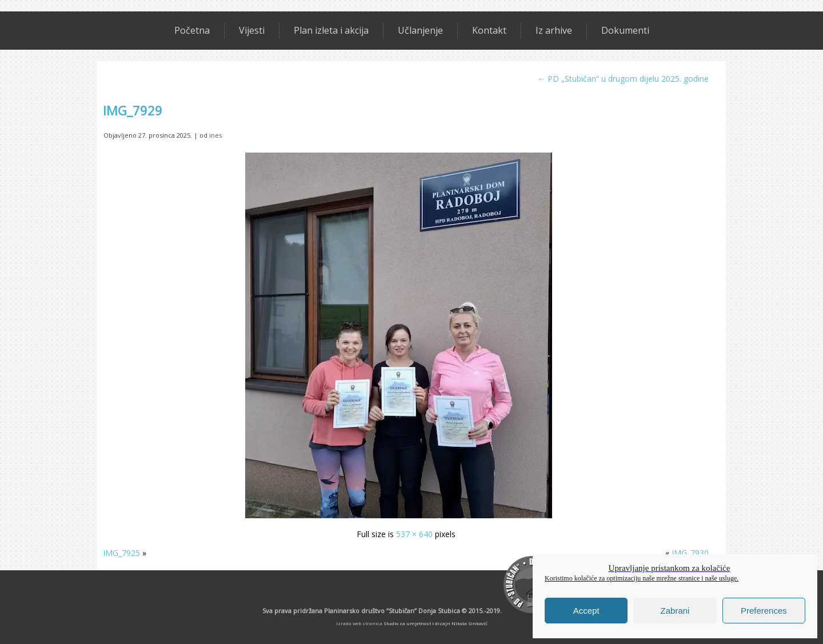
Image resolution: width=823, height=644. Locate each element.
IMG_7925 (121, 553)
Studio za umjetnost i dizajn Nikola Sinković (436, 623)
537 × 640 (414, 534)
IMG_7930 (690, 553)
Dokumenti (625, 30)
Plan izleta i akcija (331, 30)
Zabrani (675, 611)
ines (215, 135)
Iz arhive (554, 30)
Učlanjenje (420, 30)
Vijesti (252, 30)
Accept (586, 611)
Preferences (764, 611)
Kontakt (489, 30)
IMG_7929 (133, 110)
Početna (192, 30)
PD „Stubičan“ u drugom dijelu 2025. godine (623, 79)
